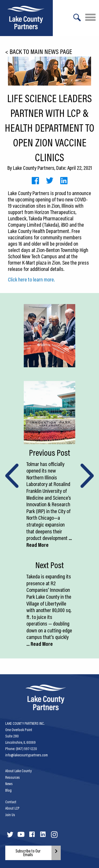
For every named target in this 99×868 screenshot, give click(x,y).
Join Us (10, 815)
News (9, 784)
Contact (11, 802)
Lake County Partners (34, 168)
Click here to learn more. (31, 279)
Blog (8, 790)
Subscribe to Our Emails (28, 853)
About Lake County (18, 771)
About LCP (12, 808)
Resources (13, 777)
